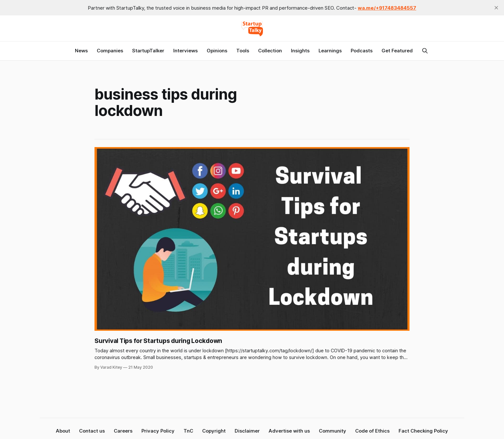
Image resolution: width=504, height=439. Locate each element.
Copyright (214, 431)
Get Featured (397, 51)
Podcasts (362, 51)
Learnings (330, 51)
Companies (110, 51)
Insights (300, 51)
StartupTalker (148, 51)
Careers (123, 431)
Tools (243, 51)
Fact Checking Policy (423, 431)
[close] (496, 8)
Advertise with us (289, 431)
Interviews (185, 51)
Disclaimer (247, 431)
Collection (270, 51)
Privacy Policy (158, 431)
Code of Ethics (372, 431)
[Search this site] (425, 51)
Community (333, 431)
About (63, 431)
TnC (188, 431)
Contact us (92, 431)
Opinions (217, 51)
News (81, 51)
